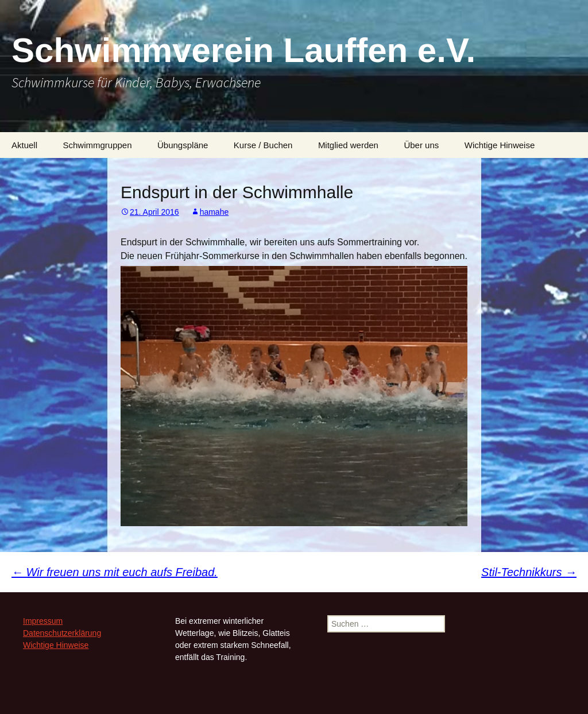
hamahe (214, 212)
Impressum (43, 621)
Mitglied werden (348, 145)
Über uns (421, 145)
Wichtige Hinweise (500, 145)
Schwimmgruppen (97, 145)
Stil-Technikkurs (529, 572)
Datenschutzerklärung (62, 633)
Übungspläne (183, 145)
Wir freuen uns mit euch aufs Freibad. (115, 572)
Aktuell (24, 145)
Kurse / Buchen (263, 145)
